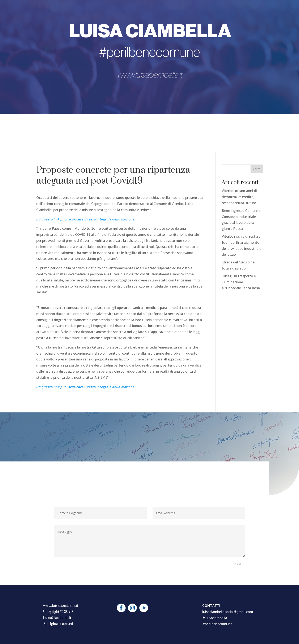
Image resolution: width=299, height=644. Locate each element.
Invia (237, 564)
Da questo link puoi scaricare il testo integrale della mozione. (86, 219)
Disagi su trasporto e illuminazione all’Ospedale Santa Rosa (241, 282)
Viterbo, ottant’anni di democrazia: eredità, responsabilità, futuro (239, 197)
